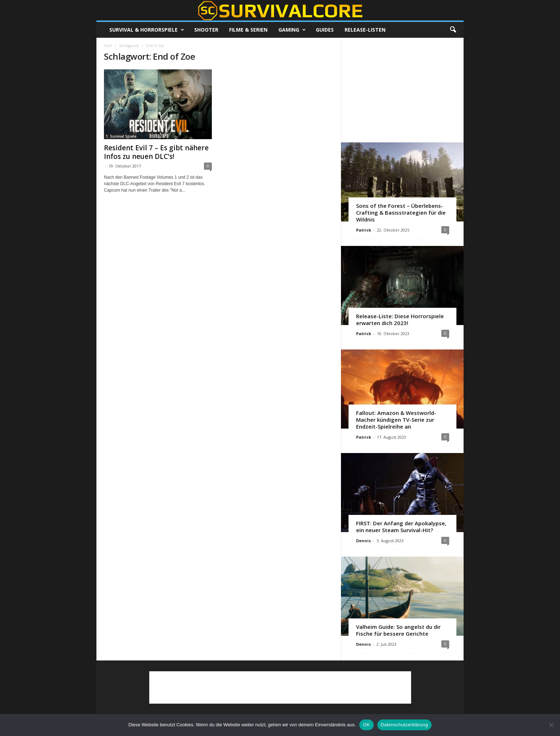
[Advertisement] (402, 90)
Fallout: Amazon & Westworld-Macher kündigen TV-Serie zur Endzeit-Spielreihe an (396, 420)
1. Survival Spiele (121, 136)
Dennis (363, 541)
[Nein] (551, 725)
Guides (325, 30)
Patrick (364, 230)
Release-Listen (365, 30)
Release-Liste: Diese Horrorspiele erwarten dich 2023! (400, 319)
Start (108, 46)
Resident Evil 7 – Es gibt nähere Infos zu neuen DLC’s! (156, 152)
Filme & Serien (248, 30)
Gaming (292, 30)
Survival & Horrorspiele (147, 30)
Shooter (206, 30)
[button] (453, 30)
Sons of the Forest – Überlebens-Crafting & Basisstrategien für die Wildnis (401, 212)
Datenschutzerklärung (404, 725)
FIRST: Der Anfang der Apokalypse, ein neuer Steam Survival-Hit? (401, 527)
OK (366, 725)
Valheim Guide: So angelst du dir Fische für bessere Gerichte (398, 630)
